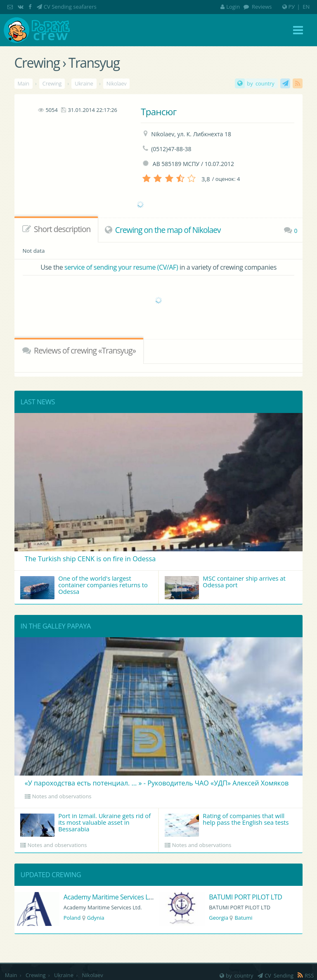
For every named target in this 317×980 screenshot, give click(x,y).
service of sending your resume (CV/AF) (121, 267)
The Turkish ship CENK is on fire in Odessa (90, 559)
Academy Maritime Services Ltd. (110, 897)
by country (260, 83)
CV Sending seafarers (70, 7)
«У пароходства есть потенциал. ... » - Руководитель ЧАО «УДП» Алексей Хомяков (157, 783)
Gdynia (96, 918)
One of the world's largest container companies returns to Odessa (84, 587)
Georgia (219, 918)
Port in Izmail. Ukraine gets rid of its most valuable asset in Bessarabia (86, 824)
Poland (72, 918)
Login (230, 7)
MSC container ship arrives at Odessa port (225, 587)
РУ (292, 7)
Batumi (243, 918)
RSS (298, 83)
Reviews (261, 7)
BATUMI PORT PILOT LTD (245, 897)
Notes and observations (62, 796)
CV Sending (285, 83)
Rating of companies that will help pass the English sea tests (227, 824)
